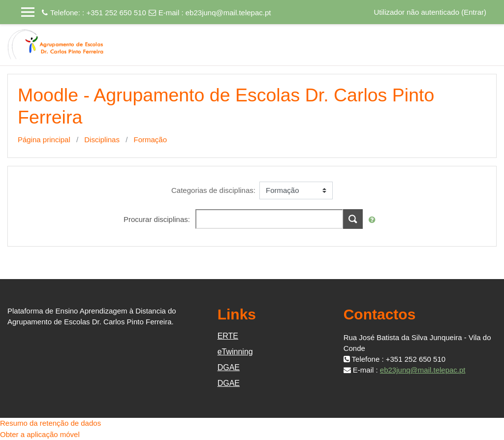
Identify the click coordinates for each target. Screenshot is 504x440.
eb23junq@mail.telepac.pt (228, 13)
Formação (150, 140)
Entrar (474, 12)
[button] (374, 220)
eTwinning (235, 352)
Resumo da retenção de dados (50, 423)
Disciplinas (102, 140)
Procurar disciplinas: (158, 219)
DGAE (229, 367)
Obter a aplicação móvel (40, 434)
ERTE (228, 336)
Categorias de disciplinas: (213, 190)
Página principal (44, 140)
